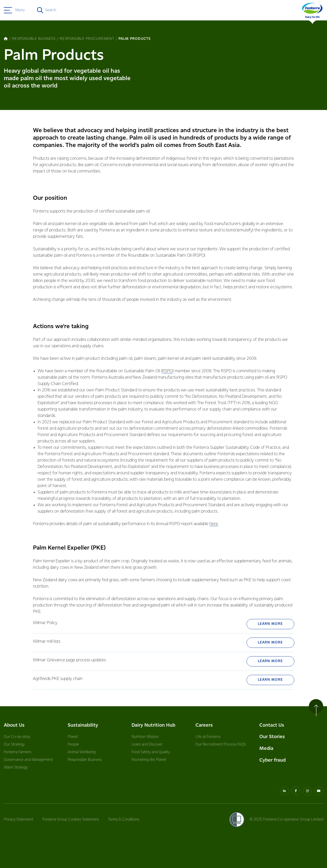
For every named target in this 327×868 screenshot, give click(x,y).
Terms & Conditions (124, 820)
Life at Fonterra (208, 737)
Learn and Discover (147, 745)
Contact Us (272, 725)
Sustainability (83, 725)
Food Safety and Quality (151, 752)
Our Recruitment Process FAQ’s (221, 745)
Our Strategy (14, 745)
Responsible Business (85, 760)
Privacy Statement (19, 820)
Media (266, 748)
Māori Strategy (16, 767)
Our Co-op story (17, 737)
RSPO (167, 371)
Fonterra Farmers (17, 752)
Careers (204, 725)
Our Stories (272, 737)
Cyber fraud (272, 760)
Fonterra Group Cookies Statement (71, 820)
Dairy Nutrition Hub (153, 725)
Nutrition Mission (145, 737)
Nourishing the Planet (149, 760)
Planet (73, 737)
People (73, 745)
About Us (14, 725)
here (214, 524)
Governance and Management (28, 760)
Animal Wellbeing (82, 752)
